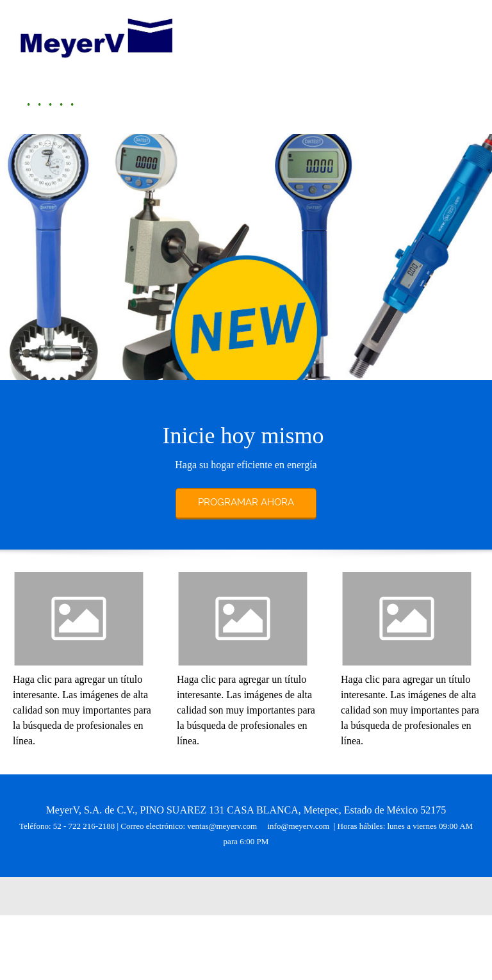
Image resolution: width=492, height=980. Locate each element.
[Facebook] (233, 896)
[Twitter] (252, 896)
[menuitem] (25, 104)
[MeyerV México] (96, 36)
